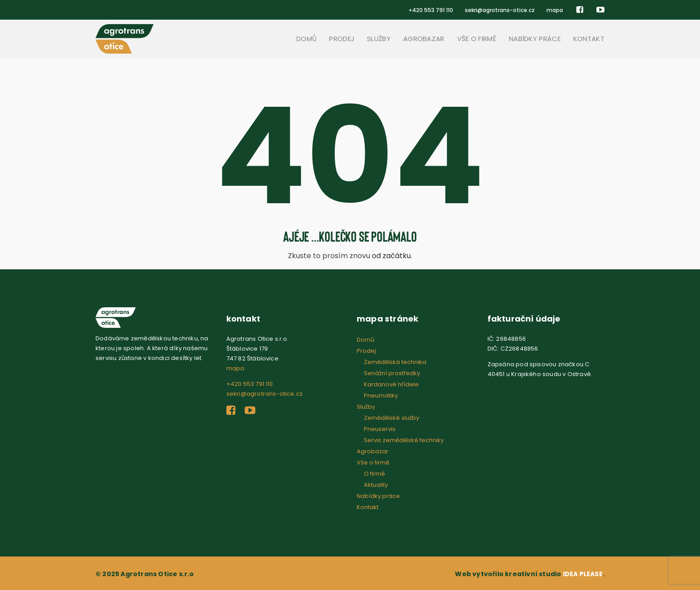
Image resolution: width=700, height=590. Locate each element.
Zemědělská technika (395, 362)
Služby (379, 39)
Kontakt (589, 39)
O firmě (374, 474)
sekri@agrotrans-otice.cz (500, 10)
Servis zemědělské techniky (404, 440)
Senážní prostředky (392, 373)
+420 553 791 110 (431, 10)
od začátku (391, 256)
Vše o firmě (477, 39)
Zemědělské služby (392, 418)
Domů (306, 39)
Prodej (342, 39)
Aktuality (376, 485)
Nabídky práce (535, 39)
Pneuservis (380, 429)
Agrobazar (424, 39)
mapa (555, 10)
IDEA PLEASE (583, 574)
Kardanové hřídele (391, 384)
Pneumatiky (381, 395)
